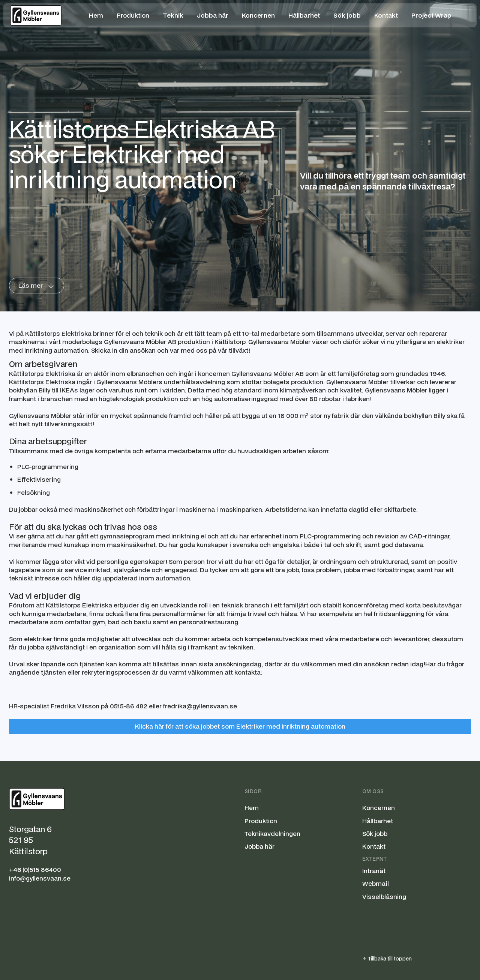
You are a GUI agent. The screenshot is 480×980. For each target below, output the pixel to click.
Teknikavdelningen (272, 834)
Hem (96, 15)
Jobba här (259, 846)
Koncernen (379, 808)
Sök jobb (375, 834)
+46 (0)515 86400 (35, 870)
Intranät (374, 871)
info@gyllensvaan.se (40, 878)
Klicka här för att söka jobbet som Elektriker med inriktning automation (240, 726)
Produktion (133, 15)
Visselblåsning (384, 897)
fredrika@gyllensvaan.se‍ (200, 706)
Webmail (376, 884)
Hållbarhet (378, 821)
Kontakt (374, 846)
